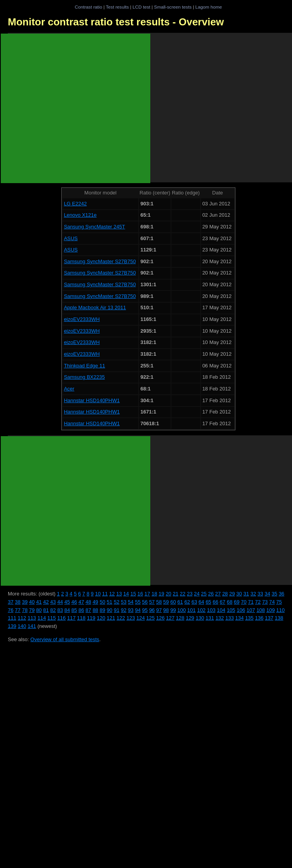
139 (12, 626)
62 (187, 602)
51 (109, 602)
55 (138, 602)
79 (32, 610)
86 (81, 610)
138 (279, 618)
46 (74, 602)
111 (12, 618)
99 (173, 610)
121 (111, 618)
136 (259, 618)
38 (18, 602)
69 (237, 602)
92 (124, 610)
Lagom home (208, 7)
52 (116, 602)
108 (261, 610)
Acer (69, 389)
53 (124, 602)
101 (192, 610)
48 (88, 602)
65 (208, 602)
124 (141, 618)
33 (260, 594)
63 (194, 602)
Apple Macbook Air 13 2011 (95, 307)
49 (95, 602)
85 (74, 610)
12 (112, 594)
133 (230, 618)
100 (182, 610)
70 (244, 602)
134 (240, 618)
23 (190, 594)
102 (201, 610)
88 (95, 610)
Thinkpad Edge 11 (85, 366)
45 (67, 602)
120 (101, 618)
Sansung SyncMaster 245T (95, 227)
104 (221, 610)
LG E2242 (76, 204)
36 (281, 594)
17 (147, 594)
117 (71, 618)
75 (279, 602)
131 (210, 618)
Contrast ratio (88, 7)
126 (160, 618)
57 (152, 602)
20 (168, 594)
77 (18, 610)
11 (105, 594)
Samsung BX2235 (85, 377)
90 (109, 610)
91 (116, 610)
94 (138, 610)
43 (53, 602)
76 (11, 610)
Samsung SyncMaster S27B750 (100, 261)
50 (102, 602)
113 (32, 618)
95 (145, 610)
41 (39, 602)
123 (131, 618)
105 (231, 610)
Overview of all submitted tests (65, 639)
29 (232, 594)
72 (258, 602)
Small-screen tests (173, 7)
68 (230, 602)
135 (249, 618)
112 (22, 618)
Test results (117, 7)
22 (183, 594)
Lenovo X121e (80, 215)
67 (223, 602)
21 (175, 594)
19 (161, 594)
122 (121, 618)
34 (267, 594)
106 (241, 610)
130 (200, 618)
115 (52, 618)
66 (215, 602)
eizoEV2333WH (82, 319)
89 (102, 610)
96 (152, 610)
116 (62, 618)
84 (67, 610)
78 (25, 610)
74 (272, 602)
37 (11, 602)
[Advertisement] (76, 108)
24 (197, 594)
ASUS (71, 238)
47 (81, 602)
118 (81, 618)
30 (239, 594)
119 (91, 618)
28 (225, 594)
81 (46, 610)
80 (39, 610)
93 (131, 610)
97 (159, 610)
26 (211, 594)
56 (145, 602)
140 (22, 626)
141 (32, 626)
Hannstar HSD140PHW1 (92, 400)
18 (154, 594)
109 (271, 610)
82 (53, 610)
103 (211, 610)
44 (60, 602)
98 (166, 610)
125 (151, 618)
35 (274, 594)
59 (166, 602)
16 (140, 594)
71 (251, 602)
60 (173, 602)
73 (265, 602)
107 (251, 610)
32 (253, 594)
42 (46, 602)
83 (60, 610)
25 (204, 594)
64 (201, 602)
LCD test (142, 7)
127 (170, 618)
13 (119, 594)
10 (98, 594)
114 (42, 618)
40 (32, 602)
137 (269, 618)
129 (190, 618)
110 (281, 610)
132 (220, 618)
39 (25, 602)
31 (246, 594)
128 (180, 618)
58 (159, 602)
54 (131, 602)
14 (126, 594)
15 (133, 594)
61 (180, 602)
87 (88, 610)
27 (218, 594)
